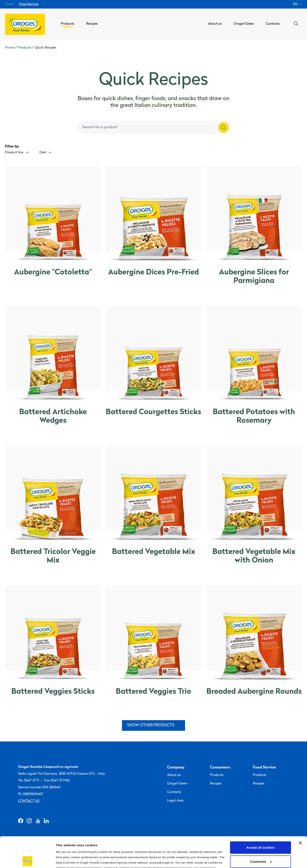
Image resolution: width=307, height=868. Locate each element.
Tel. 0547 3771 (29, 781)
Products (25, 48)
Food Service (29, 4)
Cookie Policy (170, 843)
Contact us (29, 801)
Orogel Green (177, 784)
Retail (9, 4)
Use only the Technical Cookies (261, 845)
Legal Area (175, 801)
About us (174, 775)
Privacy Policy (143, 843)
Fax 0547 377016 (57, 781)
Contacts (174, 792)
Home (10, 48)
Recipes (216, 784)
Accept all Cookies (260, 817)
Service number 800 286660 (39, 787)
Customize (261, 831)
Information (65, 860)
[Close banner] (300, 812)
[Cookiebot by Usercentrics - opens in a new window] (28, 860)
